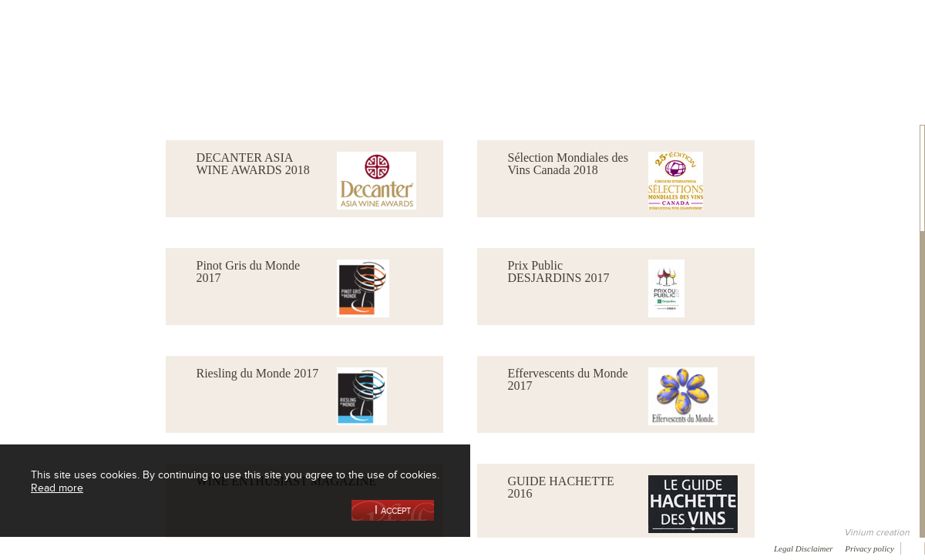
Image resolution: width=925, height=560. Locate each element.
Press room (295, 548)
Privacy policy (869, 548)
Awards (69, 548)
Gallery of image (220, 548)
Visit (739, 80)
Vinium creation (877, 532)
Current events (853, 80)
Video (469, 548)
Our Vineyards (305, 80)
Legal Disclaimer (804, 548)
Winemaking (627, 80)
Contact (355, 548)
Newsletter (413, 548)
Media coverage (137, 548)
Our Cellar (79, 80)
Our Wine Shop (192, 80)
